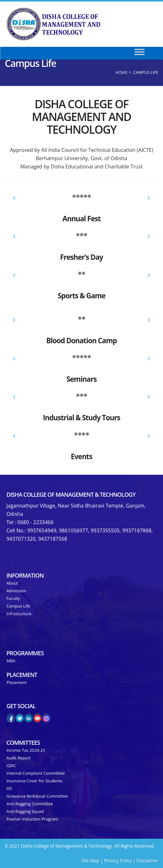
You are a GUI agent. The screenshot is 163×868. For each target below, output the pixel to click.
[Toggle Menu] (146, 53)
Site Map (90, 861)
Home (121, 72)
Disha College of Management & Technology (71, 494)
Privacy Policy (118, 861)
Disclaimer (147, 861)
